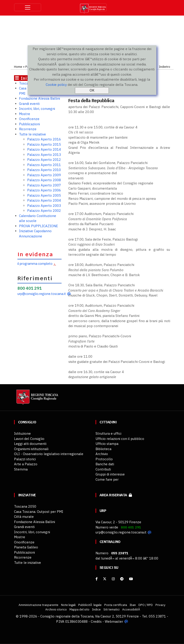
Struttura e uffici (108, 433)
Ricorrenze (28, 129)
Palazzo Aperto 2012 (44, 160)
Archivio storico (56, 609)
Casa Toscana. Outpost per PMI (39, 512)
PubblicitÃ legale (90, 605)
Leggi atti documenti (30, 444)
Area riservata (116, 495)
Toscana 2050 (25, 506)
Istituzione (22, 433)
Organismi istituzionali (31, 449)
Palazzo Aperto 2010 (44, 170)
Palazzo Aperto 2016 (44, 139)
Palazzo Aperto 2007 (44, 185)
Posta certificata (116, 605)
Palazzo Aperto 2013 (44, 155)
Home (18, 67)
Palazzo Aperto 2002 (44, 211)
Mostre (25, 114)
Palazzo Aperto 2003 (44, 206)
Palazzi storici (25, 459)
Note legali (68, 605)
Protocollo (104, 459)
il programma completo (35, 264)
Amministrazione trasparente (38, 605)
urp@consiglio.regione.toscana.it (42, 294)
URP (103, 511)
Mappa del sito (79, 609)
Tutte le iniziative (32, 134)
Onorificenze (29, 119)
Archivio (102, 454)
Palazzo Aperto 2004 (44, 200)
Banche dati (105, 464)
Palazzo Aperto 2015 (44, 144)
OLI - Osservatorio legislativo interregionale (49, 454)
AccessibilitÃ (131, 609)
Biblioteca (103, 449)
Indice (96, 609)
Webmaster (114, 621)
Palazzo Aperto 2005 (44, 195)
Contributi (103, 469)
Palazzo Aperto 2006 (44, 190)
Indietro (165, 67)
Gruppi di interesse (110, 474)
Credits (96, 621)
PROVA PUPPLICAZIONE (38, 226)
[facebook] (97, 579)
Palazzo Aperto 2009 (44, 175)
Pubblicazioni (29, 124)
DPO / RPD (146, 605)
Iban (133, 605)
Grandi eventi (29, 104)
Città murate (24, 517)
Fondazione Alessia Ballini (39, 98)
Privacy (160, 605)
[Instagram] (113, 579)
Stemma (21, 469)
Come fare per (107, 479)
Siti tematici (111, 609)
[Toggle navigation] (28, 7)
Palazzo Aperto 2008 (44, 180)
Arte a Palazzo (26, 464)
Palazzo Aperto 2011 (44, 165)
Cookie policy (56, 85)
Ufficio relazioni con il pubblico (120, 439)
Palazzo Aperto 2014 (44, 149)
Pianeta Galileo (26, 547)
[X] (105, 579)
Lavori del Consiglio (29, 439)
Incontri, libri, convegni (37, 109)
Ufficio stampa (107, 444)
